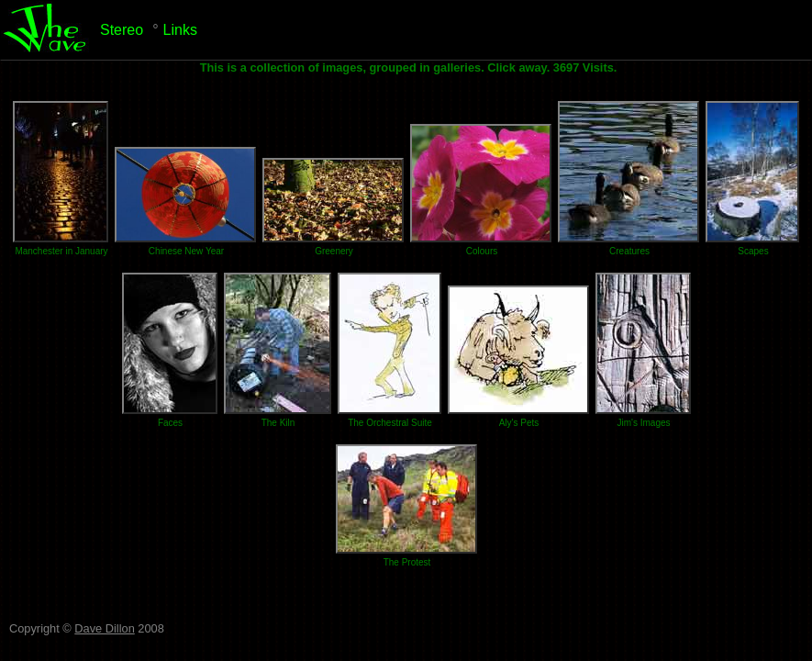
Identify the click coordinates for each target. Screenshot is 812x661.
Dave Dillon (104, 628)
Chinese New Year (186, 251)
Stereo (122, 30)
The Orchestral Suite (390, 423)
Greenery (334, 251)
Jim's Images (643, 423)
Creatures (629, 251)
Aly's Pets (519, 423)
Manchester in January (61, 251)
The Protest (407, 562)
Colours (482, 251)
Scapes (753, 251)
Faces (170, 423)
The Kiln (278, 423)
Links (180, 30)
